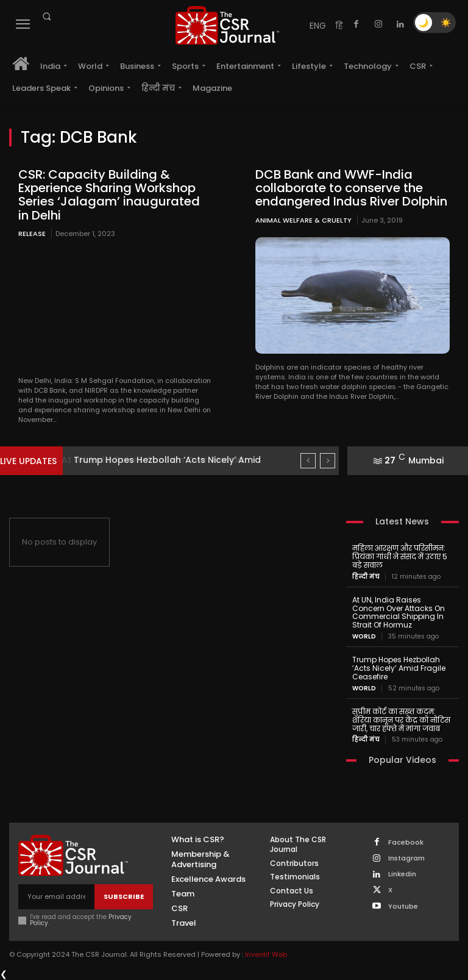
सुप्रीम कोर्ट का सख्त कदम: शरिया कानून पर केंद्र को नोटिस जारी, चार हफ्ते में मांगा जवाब (401, 719)
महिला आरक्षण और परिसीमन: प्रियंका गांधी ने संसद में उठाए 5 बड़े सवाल (400, 556)
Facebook (406, 842)
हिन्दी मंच (366, 576)
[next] (328, 461)
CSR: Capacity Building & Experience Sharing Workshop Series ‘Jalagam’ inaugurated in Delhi (109, 195)
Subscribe (124, 896)
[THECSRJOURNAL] (227, 25)
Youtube (403, 905)
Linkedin (402, 874)
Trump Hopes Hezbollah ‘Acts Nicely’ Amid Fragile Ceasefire (399, 667)
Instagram (406, 858)
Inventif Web (266, 953)
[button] (46, 16)
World (364, 636)
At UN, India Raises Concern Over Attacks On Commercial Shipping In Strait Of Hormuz (399, 612)
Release (32, 233)
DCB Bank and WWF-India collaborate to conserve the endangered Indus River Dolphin (351, 188)
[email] (56, 896)
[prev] (308, 461)
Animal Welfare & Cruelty (303, 220)
